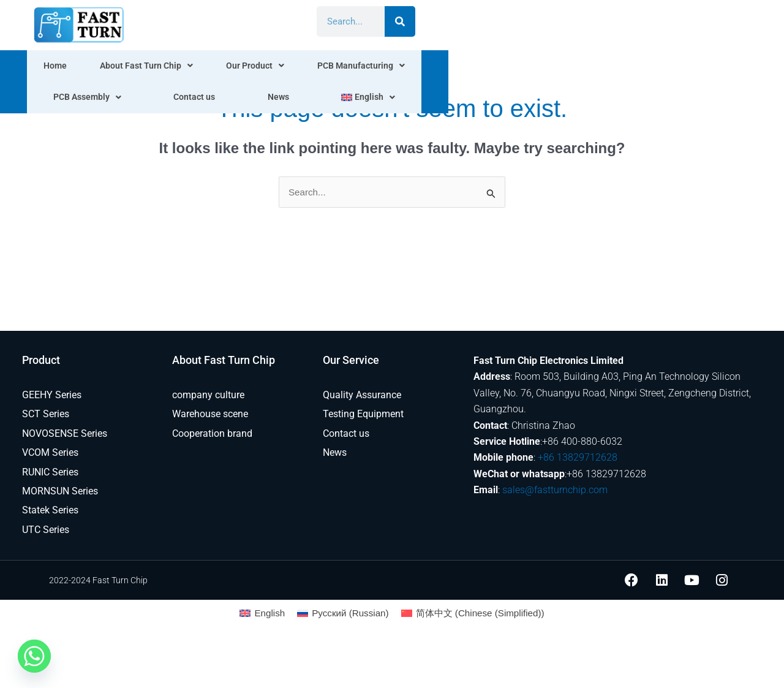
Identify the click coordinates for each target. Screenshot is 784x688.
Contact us (571, 68)
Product (41, 361)
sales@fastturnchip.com (555, 491)
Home (73, 68)
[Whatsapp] (34, 656)
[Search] (715, 21)
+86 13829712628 (578, 459)
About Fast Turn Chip (162, 68)
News (631, 68)
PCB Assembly (486, 68)
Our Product (270, 68)
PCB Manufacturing (375, 68)
